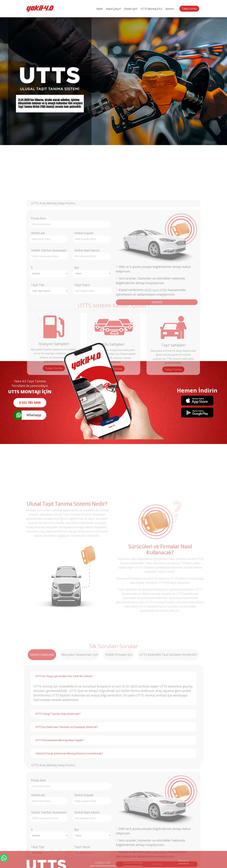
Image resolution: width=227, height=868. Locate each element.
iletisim (170, 9)
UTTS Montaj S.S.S (151, 9)
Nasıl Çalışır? (114, 9)
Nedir (100, 9)
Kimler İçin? (131, 9)
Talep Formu (189, 9)
